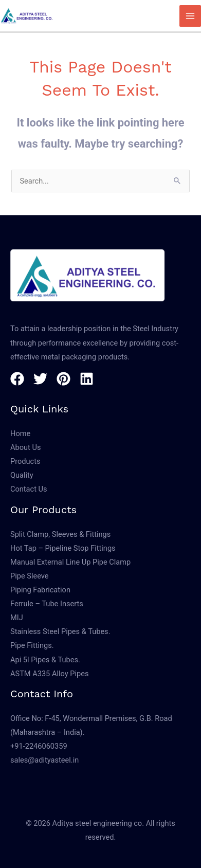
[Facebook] (17, 379)
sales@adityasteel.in (44, 760)
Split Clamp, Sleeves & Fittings (60, 534)
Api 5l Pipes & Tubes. (45, 660)
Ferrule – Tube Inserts (47, 604)
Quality (22, 475)
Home (20, 433)
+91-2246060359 (39, 746)
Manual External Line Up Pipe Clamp (70, 562)
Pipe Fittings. (32, 645)
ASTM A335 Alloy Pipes (49, 674)
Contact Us (29, 489)
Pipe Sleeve (30, 576)
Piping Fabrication (40, 590)
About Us (25, 447)
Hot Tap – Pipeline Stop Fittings (63, 548)
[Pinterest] (63, 379)
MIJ (17, 618)
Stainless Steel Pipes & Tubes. (60, 631)
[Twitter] (40, 379)
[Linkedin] (87, 379)
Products (25, 461)
